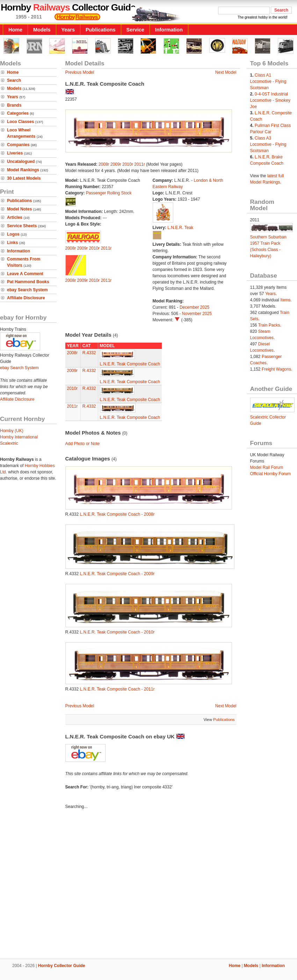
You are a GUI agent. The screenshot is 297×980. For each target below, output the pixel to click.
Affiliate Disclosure (26, 298)
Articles (15, 217)
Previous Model (80, 72)
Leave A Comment (25, 274)
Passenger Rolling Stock (109, 193)
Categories (18, 113)
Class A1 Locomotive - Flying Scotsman (268, 81)
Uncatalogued (21, 162)
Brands (14, 105)
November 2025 (197, 314)
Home (15, 30)
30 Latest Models (24, 178)
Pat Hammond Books (28, 282)
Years (68, 30)
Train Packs (269, 325)
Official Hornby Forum (270, 474)
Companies (18, 145)
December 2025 (194, 307)
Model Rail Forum (267, 467)
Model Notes (19, 209)
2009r (116, 164)
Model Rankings (23, 170)
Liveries (15, 153)
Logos (13, 234)
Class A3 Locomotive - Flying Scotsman (268, 144)
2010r (128, 164)
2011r (140, 164)
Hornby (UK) (12, 431)
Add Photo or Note (83, 444)
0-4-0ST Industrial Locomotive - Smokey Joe (270, 100)
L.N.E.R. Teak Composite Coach (130, 364)
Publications (101, 30)
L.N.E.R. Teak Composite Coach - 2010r (117, 632)
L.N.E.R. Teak (180, 228)
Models (42, 30)
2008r (104, 164)
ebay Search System (27, 290)
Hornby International (19, 437)
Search (14, 80)
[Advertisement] (66, 885)
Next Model (226, 72)
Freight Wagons (276, 369)
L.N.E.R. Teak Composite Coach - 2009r (117, 574)
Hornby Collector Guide (62, 966)
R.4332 (89, 353)
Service (135, 30)
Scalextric (9, 443)
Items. (286, 300)
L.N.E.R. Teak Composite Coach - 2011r (117, 689)
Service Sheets (22, 226)
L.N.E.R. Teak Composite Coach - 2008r (117, 514)
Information (169, 30)
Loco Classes (20, 122)
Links (12, 243)
